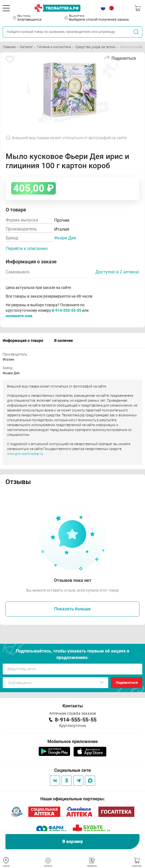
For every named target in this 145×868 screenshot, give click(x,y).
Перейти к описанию (27, 249)
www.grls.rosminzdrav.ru (25, 454)
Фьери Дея (65, 238)
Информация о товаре (23, 341)
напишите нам (19, 316)
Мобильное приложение (73, 741)
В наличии (64, 341)
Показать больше (72, 609)
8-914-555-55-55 (67, 310)
